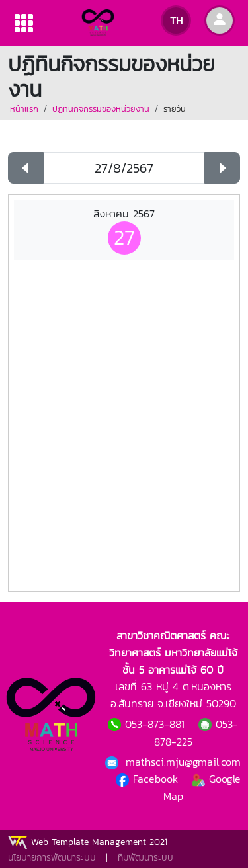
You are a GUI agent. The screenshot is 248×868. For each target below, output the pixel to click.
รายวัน (175, 109)
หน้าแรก (24, 109)
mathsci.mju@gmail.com (183, 762)
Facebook (149, 779)
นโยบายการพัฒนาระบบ (52, 858)
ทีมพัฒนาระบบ (145, 858)
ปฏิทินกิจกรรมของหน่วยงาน (101, 109)
